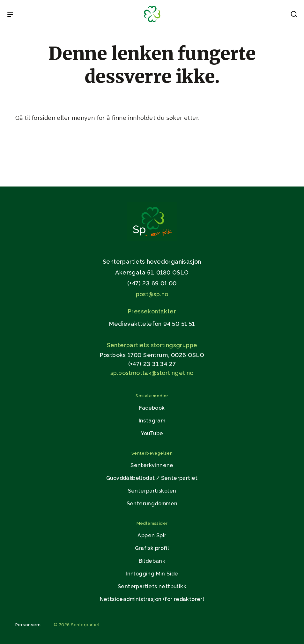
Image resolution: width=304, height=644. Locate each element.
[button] (294, 15)
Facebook (152, 408)
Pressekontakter (152, 311)
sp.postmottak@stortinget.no (152, 373)
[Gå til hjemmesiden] (152, 240)
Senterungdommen (152, 504)
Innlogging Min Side (152, 574)
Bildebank (152, 561)
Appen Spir (152, 535)
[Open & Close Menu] (10, 15)
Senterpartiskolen (152, 491)
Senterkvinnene (152, 465)
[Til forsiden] (152, 22)
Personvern (28, 625)
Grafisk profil (152, 548)
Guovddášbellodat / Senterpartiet (152, 478)
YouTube (152, 433)
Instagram (152, 421)
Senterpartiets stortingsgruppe (152, 345)
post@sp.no (152, 294)
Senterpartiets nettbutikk (152, 586)
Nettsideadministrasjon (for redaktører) (152, 599)
